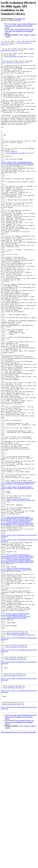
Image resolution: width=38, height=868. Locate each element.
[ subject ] (33, 35)
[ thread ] (27, 35)
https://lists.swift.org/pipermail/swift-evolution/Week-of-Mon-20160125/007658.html (17, 187)
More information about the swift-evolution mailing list (19, 866)
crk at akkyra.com (19, 19)
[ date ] (21, 35)
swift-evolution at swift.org (17, 52)
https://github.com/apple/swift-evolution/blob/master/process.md (16, 729)
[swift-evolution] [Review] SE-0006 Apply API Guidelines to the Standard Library (21, 26)
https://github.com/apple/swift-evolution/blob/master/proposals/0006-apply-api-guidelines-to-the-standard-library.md (17, 614)
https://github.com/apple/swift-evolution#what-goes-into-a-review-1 (16, 675)
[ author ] (8, 37)
